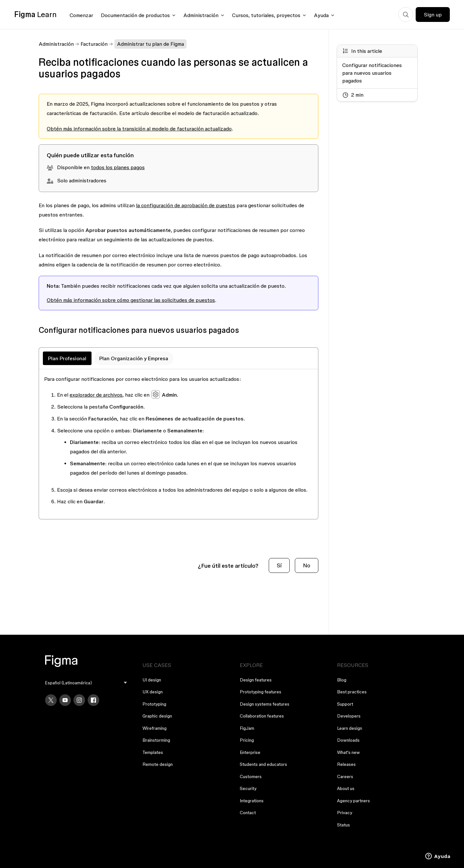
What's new (348, 752)
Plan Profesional (67, 358)
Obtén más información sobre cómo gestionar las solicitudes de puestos (131, 300)
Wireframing (155, 728)
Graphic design (157, 716)
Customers (251, 776)
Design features (256, 680)
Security (248, 788)
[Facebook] (93, 700)
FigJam (247, 728)
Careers (345, 776)
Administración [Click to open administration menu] (201, 15)
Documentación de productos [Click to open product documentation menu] (135, 15)
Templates (153, 752)
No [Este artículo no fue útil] (307, 565)
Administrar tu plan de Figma (150, 44)
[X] (51, 700)
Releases (346, 764)
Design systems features (265, 704)
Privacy (345, 813)
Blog (342, 680)
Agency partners (353, 801)
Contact (248, 813)
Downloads (348, 740)
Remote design (158, 764)
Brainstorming (156, 740)
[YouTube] (65, 700)
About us (346, 788)
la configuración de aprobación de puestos (186, 205)
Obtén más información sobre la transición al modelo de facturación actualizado (139, 129)
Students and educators (263, 764)
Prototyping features (261, 692)
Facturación (94, 44)
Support (345, 704)
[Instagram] (79, 700)
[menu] (86, 683)
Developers (349, 716)
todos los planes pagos (118, 167)
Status (343, 825)
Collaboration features (262, 716)
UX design (153, 692)
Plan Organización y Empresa (134, 358)
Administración (56, 44)
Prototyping (154, 704)
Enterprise (250, 752)
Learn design (350, 728)
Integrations (252, 801)
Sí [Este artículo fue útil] (279, 565)
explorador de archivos (96, 395)
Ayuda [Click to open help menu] (321, 15)
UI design (152, 680)
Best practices (352, 692)
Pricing (247, 740)
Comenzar (81, 15)
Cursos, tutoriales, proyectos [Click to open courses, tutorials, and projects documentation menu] (266, 15)
